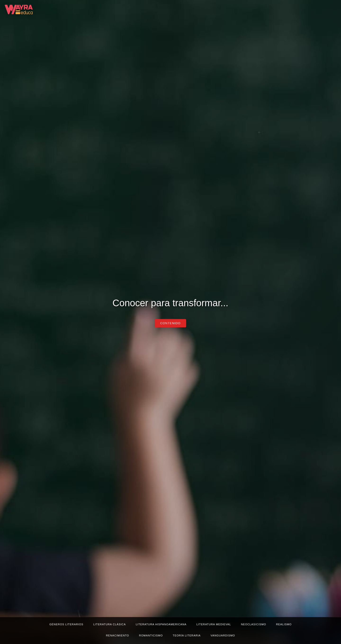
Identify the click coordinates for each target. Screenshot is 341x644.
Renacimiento (118, 635)
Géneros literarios (66, 624)
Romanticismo (151, 635)
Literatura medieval (214, 624)
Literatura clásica (110, 624)
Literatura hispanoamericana (161, 624)
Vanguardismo (223, 635)
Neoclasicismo (254, 624)
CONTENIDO (170, 323)
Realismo (284, 624)
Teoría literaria (187, 635)
